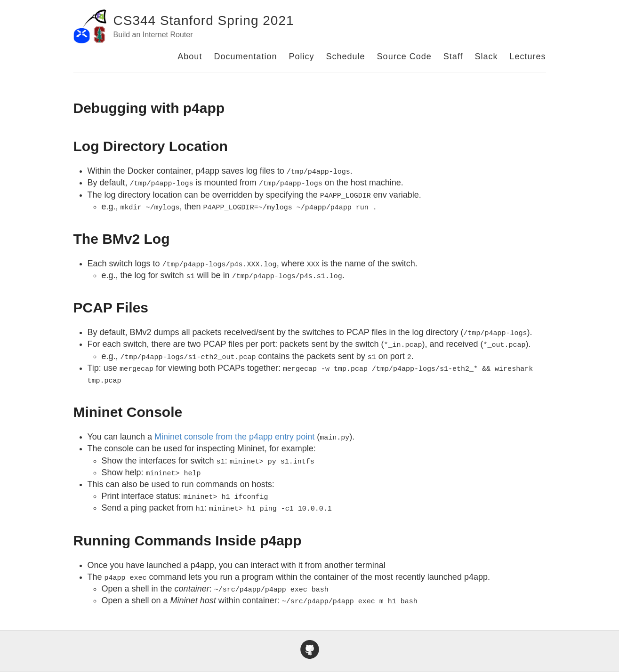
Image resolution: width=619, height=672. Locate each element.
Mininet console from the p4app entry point (234, 437)
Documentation (245, 56)
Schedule (346, 56)
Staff (453, 56)
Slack (486, 56)
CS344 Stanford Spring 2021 (204, 20)
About (190, 56)
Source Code (404, 56)
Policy (302, 56)
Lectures (527, 56)
